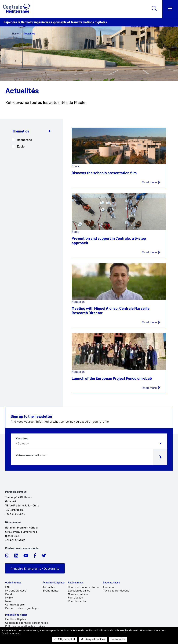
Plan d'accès (75, 597)
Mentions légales (16, 619)
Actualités (49, 587)
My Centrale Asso (16, 590)
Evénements (50, 590)
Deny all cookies (93, 639)
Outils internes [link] (13, 583)
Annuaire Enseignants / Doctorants (35, 568)
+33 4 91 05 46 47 (15, 540)
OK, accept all (65, 639)
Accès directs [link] (75, 583)
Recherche (24, 140)
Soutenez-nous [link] (111, 583)
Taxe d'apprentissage (116, 590)
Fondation (109, 587)
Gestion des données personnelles (27, 623)
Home (15, 34)
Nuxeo (9, 601)
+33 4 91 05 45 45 (15, 514)
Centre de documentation (84, 587)
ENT (8, 587)
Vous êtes (22, 438)
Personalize (118, 639)
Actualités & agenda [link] (54, 583)
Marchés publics (78, 594)
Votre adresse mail (27, 455)
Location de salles (79, 590)
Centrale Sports (15, 604)
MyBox (9, 597)
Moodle (10, 594)
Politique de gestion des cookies (25, 626)
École (21, 146)
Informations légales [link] (16, 615)
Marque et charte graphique (22, 608)
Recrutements (77, 601)
